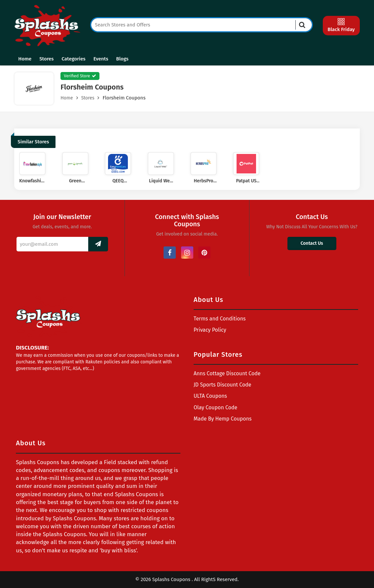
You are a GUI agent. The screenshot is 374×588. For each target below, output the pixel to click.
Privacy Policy (210, 330)
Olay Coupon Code (215, 407)
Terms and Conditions (220, 319)
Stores (46, 59)
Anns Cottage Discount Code (227, 373)
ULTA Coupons (210, 396)
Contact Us (312, 243)
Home (25, 59)
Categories (74, 59)
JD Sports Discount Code (223, 385)
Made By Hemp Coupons (223, 419)
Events (101, 59)
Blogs (122, 59)
